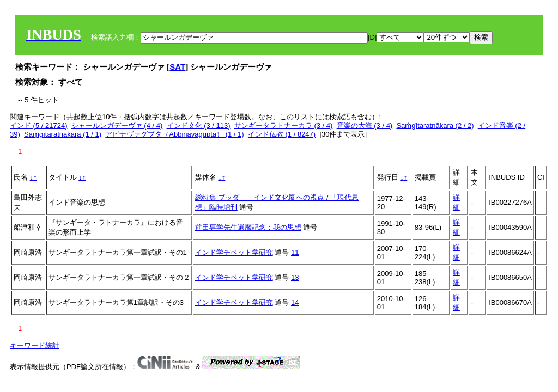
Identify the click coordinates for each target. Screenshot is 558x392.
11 (295, 252)
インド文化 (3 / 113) (199, 125)
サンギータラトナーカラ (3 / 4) (284, 125)
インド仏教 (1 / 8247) (282, 134)
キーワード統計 (35, 345)
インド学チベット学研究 (234, 252)
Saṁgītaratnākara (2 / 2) (435, 125)
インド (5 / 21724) (39, 125)
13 (295, 277)
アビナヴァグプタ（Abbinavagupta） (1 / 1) (174, 134)
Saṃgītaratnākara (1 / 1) (63, 134)
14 (295, 302)
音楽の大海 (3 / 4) (365, 125)
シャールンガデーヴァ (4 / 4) (117, 125)
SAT (177, 67)
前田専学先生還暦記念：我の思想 (248, 227)
